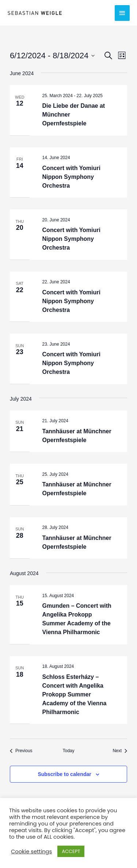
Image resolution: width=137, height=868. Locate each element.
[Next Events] (120, 751)
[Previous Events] (21, 751)
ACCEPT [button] (71, 851)
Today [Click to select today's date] (68, 751)
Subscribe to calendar (64, 774)
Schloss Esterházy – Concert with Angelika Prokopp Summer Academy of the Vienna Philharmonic (75, 694)
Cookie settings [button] (31, 852)
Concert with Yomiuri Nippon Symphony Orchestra (71, 177)
